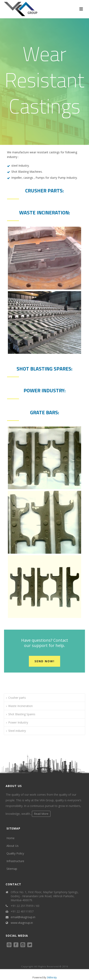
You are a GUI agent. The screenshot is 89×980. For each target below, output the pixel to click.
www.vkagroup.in (22, 923)
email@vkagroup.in (23, 917)
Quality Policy (15, 853)
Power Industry (18, 722)
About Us (13, 846)
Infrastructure (15, 861)
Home (10, 838)
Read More (41, 814)
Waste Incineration (20, 706)
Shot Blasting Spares (22, 714)
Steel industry (17, 731)
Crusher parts (17, 698)
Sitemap (12, 869)
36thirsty (52, 977)
